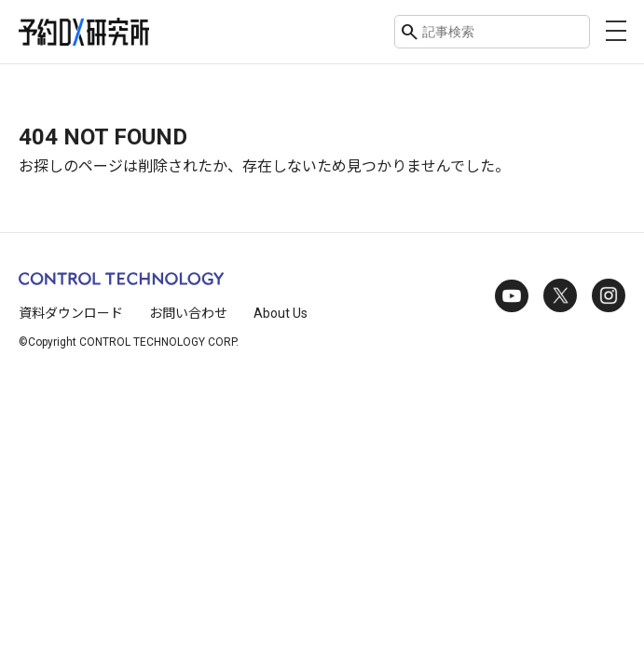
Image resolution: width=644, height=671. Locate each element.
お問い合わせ (188, 313)
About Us (281, 313)
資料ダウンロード (71, 313)
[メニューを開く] (616, 31)
